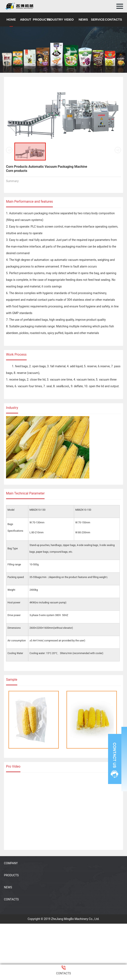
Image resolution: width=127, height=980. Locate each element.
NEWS (83, 19)
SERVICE (98, 19)
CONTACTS (113, 19)
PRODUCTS (42, 19)
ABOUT (26, 19)
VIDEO (69, 19)
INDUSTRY (55, 19)
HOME (11, 19)
